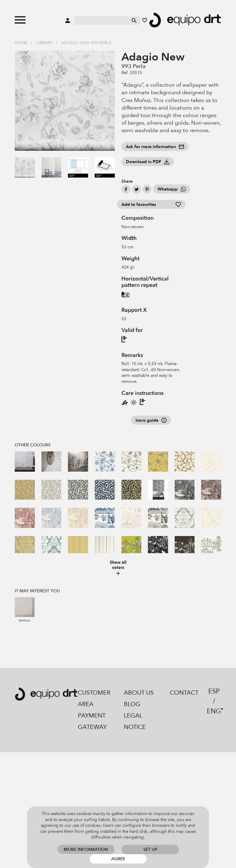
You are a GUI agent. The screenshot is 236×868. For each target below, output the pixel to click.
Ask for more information (155, 147)
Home (21, 43)
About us (139, 693)
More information (86, 849)
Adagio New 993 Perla (86, 43)
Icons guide (151, 420)
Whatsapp (172, 189)
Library (44, 43)
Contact (184, 693)
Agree (118, 859)
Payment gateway (92, 721)
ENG (214, 711)
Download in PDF (148, 162)
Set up (150, 849)
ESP (214, 691)
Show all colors (118, 568)
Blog (132, 704)
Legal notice (135, 721)
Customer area (94, 698)
